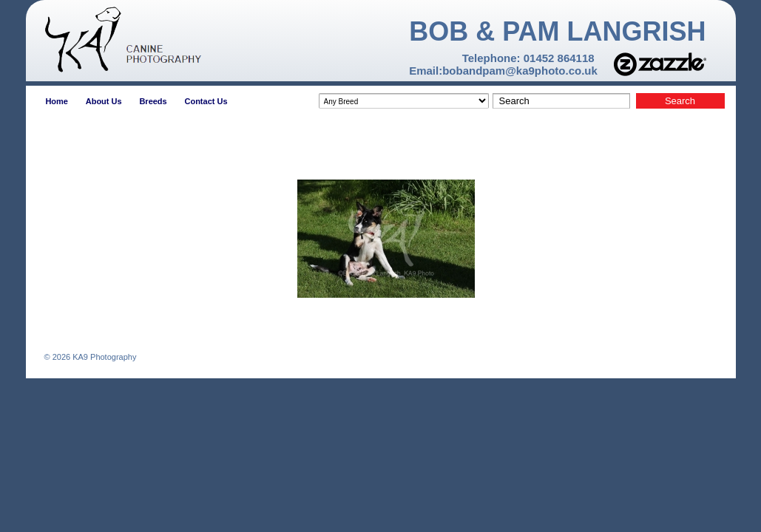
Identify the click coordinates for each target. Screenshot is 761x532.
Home (57, 101)
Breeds (153, 101)
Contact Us (206, 101)
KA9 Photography (103, 357)
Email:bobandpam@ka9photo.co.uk (503, 71)
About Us (104, 101)
